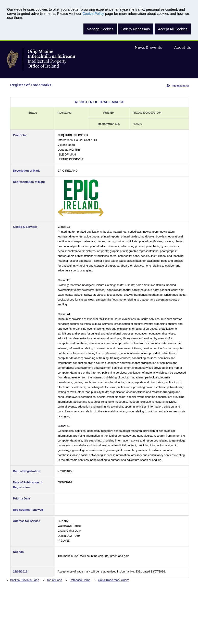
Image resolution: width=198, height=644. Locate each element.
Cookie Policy (93, 14)
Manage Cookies (100, 29)
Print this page (180, 86)
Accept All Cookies (173, 29)
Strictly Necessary (136, 29)
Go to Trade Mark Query (113, 580)
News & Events (148, 47)
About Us (183, 47)
